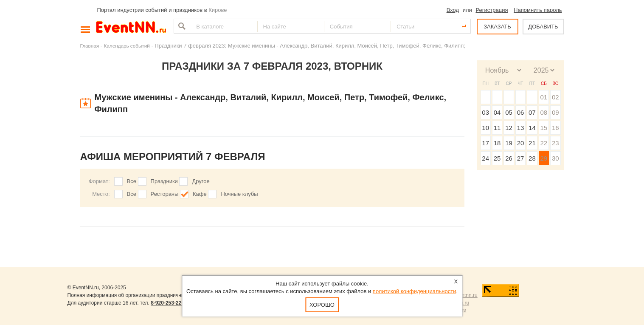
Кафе (200, 194)
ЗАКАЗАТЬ (497, 27)
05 (509, 112)
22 (544, 143)
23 (555, 143)
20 (521, 143)
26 (509, 158)
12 (509, 128)
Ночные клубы (239, 194)
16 (555, 128)
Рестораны (165, 194)
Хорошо (322, 305)
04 (497, 112)
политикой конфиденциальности (415, 291)
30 (555, 158)
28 (532, 158)
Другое (201, 181)
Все (132, 181)
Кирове (218, 10)
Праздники (164, 181)
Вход (453, 10)
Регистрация (492, 10)
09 (555, 112)
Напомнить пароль (538, 10)
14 (532, 128)
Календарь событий (127, 46)
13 (521, 128)
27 (521, 158)
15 (544, 128)
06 (521, 112)
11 (497, 128)
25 (497, 158)
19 (509, 143)
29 (544, 158)
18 (497, 143)
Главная (90, 46)
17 (485, 143)
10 (485, 128)
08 (544, 112)
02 (555, 97)
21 (532, 143)
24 (485, 158)
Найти (181, 26)
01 (544, 97)
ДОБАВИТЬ (543, 27)
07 (532, 112)
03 (485, 112)
